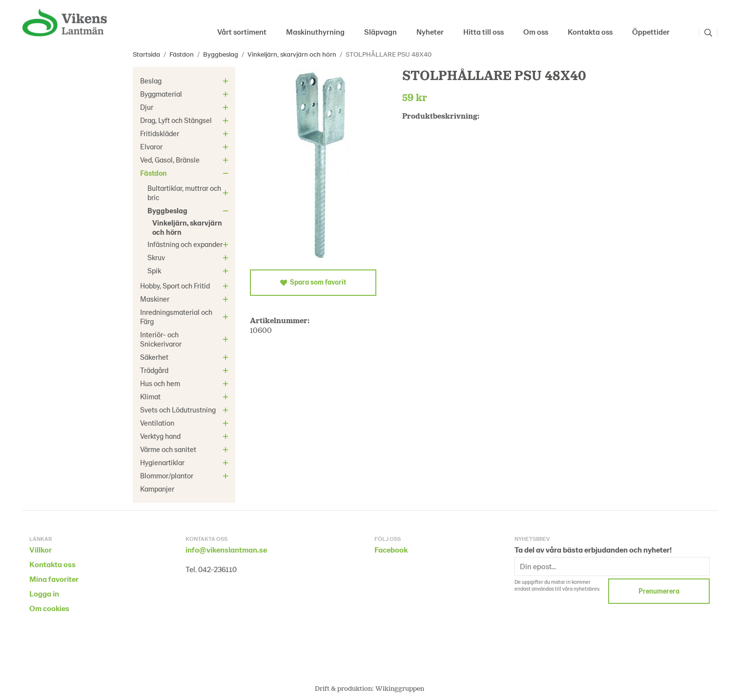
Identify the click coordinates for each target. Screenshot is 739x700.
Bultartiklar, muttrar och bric (189, 193)
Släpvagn (380, 31)
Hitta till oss (483, 31)
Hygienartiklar (186, 462)
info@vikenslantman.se (226, 549)
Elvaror (186, 146)
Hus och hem (186, 383)
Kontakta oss (590, 31)
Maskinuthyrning (315, 31)
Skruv (189, 257)
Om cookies (49, 608)
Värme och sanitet (186, 449)
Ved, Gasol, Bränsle (186, 160)
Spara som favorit (313, 282)
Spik (189, 270)
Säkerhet (186, 357)
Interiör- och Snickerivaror (186, 339)
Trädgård (186, 370)
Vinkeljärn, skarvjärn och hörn (187, 227)
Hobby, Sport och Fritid (186, 286)
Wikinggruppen (400, 688)
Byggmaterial (186, 94)
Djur (186, 107)
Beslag (186, 81)
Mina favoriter (54, 579)
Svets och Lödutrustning (186, 410)
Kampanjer (157, 489)
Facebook (391, 549)
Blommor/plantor (186, 475)
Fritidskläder (186, 133)
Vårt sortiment (242, 31)
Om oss (536, 31)
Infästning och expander (189, 244)
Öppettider (651, 31)
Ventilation (186, 423)
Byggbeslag (189, 210)
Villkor (41, 549)
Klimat (186, 396)
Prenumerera (659, 591)
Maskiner (186, 299)
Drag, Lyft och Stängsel (186, 120)
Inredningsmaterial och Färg (186, 317)
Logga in (44, 593)
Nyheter (430, 31)
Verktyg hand (186, 436)
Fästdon (186, 173)
